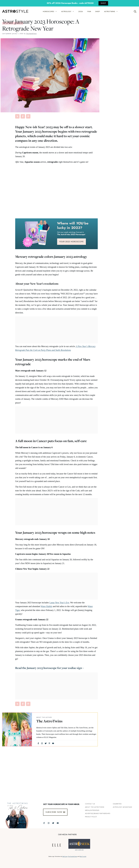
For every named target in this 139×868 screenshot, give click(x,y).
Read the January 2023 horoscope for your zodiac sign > (49, 668)
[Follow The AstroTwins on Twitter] (53, 823)
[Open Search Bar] (135, 11)
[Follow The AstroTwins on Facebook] (44, 823)
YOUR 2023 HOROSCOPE (72, 242)
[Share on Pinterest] (28, 116)
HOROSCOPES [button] (51, 11)
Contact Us (90, 804)
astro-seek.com (79, 850)
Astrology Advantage (122, 807)
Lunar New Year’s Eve (59, 603)
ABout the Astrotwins (95, 807)
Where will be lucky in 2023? (73, 226)
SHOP (103, 3)
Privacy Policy (91, 817)
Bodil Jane (65, 856)
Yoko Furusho (83, 856)
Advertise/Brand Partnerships (98, 813)
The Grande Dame (73, 856)
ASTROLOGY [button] (69, 11)
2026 (81, 11)
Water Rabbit (46, 606)
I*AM (89, 11)
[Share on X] (17, 116)
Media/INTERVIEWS (92, 810)
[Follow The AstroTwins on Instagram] (49, 823)
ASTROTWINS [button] (112, 11)
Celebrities (117, 804)
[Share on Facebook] (23, 116)
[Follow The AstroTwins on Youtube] (58, 823)
